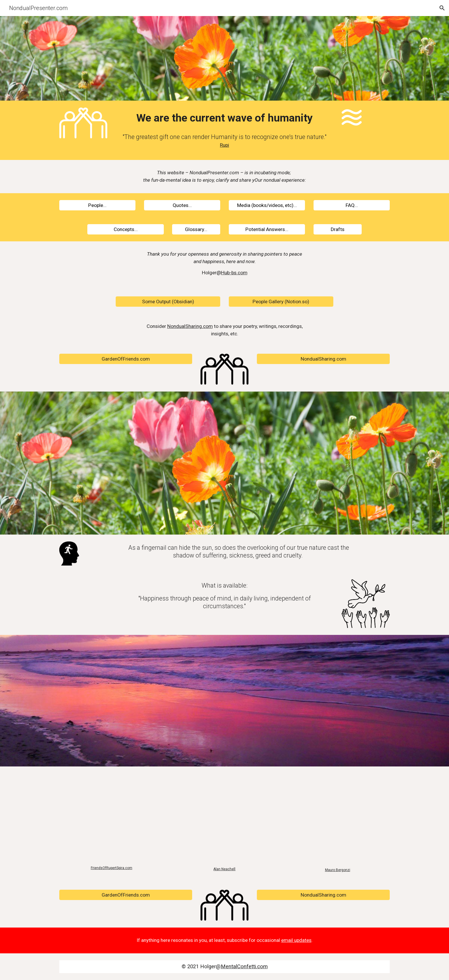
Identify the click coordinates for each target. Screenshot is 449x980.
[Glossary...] (196, 229)
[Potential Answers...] (267, 229)
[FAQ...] (352, 205)
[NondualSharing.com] (323, 359)
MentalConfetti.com (244, 967)
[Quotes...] (182, 205)
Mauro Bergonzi (338, 870)
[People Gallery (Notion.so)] (281, 302)
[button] (442, 8)
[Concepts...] (125, 229)
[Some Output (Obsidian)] (168, 302)
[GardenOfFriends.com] (126, 359)
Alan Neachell (224, 869)
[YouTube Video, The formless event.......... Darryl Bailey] (224, 818)
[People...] (97, 205)
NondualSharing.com (190, 326)
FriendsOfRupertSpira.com (112, 868)
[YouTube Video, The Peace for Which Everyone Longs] (112, 818)
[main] (224, 118)
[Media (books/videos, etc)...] (267, 205)
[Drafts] (338, 229)
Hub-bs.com (234, 273)
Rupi (224, 145)
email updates (296, 940)
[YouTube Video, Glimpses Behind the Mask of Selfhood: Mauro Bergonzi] (337, 819)
